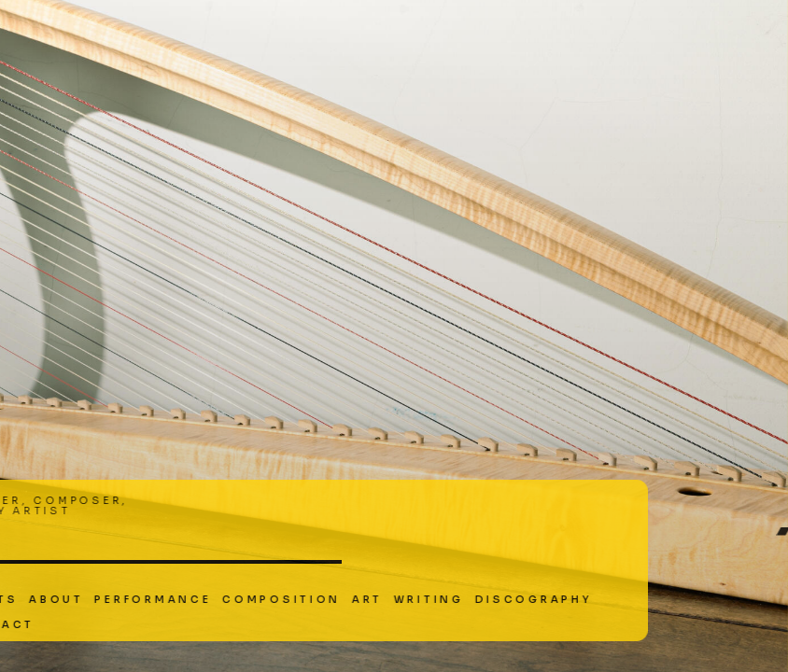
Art (262, 600)
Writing (324, 600)
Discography (428, 600)
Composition (176, 600)
